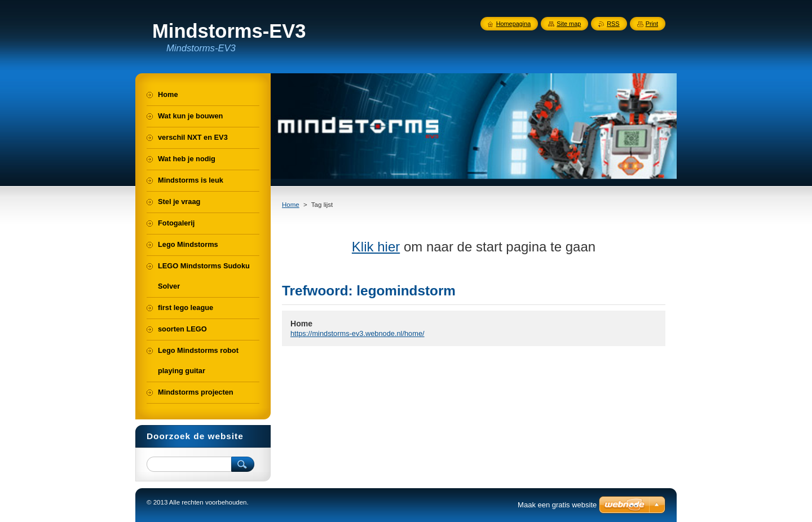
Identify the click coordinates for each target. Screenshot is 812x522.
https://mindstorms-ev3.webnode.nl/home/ (358, 333)
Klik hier (376, 247)
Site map (569, 24)
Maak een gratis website (557, 505)
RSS (613, 24)
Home (291, 205)
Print (652, 24)
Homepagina (514, 24)
